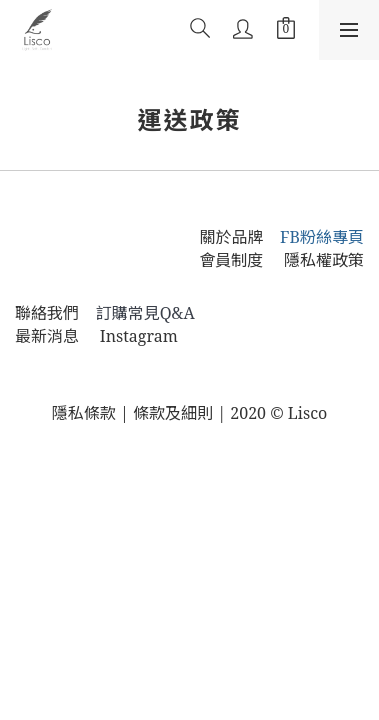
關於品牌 (231, 237)
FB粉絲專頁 (322, 237)
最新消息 (47, 336)
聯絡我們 (47, 313)
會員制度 (241, 260)
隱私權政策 (324, 260)
